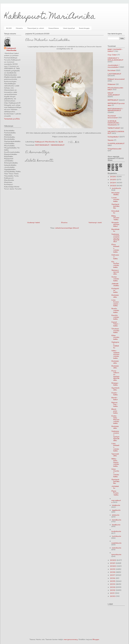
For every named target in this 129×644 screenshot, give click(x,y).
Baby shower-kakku (115, 218)
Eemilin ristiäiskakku (115, 317)
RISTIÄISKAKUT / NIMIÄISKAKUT (50, 145)
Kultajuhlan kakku (115, 290)
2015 (113, 581)
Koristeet (112, 70)
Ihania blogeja (84, 28)
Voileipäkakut (113, 137)
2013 (113, 587)
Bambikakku (115, 230)
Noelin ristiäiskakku (115, 310)
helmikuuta (117, 548)
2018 (113, 572)
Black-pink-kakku (115, 411)
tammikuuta (116, 554)
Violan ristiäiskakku (115, 279)
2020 (113, 566)
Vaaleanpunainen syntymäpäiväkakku (115, 436)
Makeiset (112, 84)
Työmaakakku (115, 455)
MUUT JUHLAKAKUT (114, 94)
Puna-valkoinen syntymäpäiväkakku (115, 375)
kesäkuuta (116, 525)
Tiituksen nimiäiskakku (115, 330)
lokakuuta (116, 505)
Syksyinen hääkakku (115, 345)
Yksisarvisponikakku (115, 272)
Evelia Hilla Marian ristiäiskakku (115, 420)
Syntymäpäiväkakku (115, 206)
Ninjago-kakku (115, 384)
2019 (113, 569)
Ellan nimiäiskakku (115, 337)
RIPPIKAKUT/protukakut (116, 104)
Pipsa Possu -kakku (115, 493)
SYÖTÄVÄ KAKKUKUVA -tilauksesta (114, 123)
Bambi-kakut (115, 399)
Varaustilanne (54, 28)
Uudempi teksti (34, 222)
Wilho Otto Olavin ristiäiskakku (115, 462)
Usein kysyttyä (69, 28)
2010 (113, 596)
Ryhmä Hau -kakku (115, 404)
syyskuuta (116, 510)
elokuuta (116, 515)
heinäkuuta (117, 520)
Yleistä (110, 140)
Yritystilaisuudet (115, 149)
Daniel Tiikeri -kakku (115, 324)
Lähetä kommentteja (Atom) (67, 228)
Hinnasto (19, 28)
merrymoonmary (71, 639)
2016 (113, 578)
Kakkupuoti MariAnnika (50, 17)
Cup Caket (112, 55)
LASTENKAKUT (114, 74)
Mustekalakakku (115, 194)
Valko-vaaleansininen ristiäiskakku (115, 354)
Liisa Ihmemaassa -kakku (115, 303)
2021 (113, 563)
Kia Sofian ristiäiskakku (115, 264)
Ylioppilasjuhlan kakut (115, 224)
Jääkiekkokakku (115, 285)
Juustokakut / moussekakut (114, 66)
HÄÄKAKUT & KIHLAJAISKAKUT (115, 59)
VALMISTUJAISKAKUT (116, 132)
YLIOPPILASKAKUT (116, 143)
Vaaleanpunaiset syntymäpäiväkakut (115, 238)
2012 (113, 590)
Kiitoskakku (115, 212)
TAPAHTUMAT (114, 128)
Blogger (96, 639)
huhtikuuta (116, 536)
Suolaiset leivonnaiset (113, 117)
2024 (113, 183)
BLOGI (9, 28)
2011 (113, 593)
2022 (113, 560)
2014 (113, 584)
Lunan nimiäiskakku (115, 199)
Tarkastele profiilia (12, 119)
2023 (113, 186)
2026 (113, 177)
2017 (113, 575)
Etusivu (64, 222)
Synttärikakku (115, 389)
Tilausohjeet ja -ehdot (36, 28)
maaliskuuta (116, 543)
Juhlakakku (115, 487)
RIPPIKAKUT (113, 100)
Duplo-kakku (115, 394)
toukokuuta (116, 531)
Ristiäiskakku (115, 296)
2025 (113, 180)
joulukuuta (116, 188)
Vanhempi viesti (95, 222)
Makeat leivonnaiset (116, 79)
